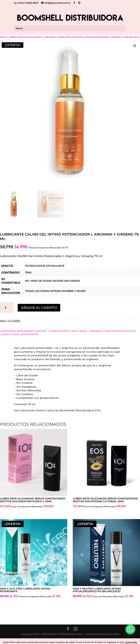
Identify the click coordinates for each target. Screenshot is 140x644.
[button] (135, 46)
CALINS (82, 331)
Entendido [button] (131, 642)
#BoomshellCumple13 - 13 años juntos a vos (47, 331)
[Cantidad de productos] (7, 308)
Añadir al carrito (39, 308)
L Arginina (50, 37)
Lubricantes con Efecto (119, 331)
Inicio (3, 37)
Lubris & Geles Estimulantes (25, 37)
